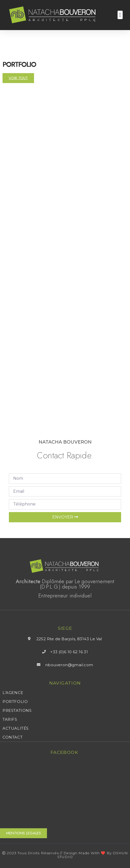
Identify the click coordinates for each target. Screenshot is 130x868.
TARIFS (10, 719)
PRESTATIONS (17, 711)
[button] (120, 15)
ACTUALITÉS (16, 728)
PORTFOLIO (15, 702)
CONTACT (13, 737)
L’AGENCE (13, 693)
